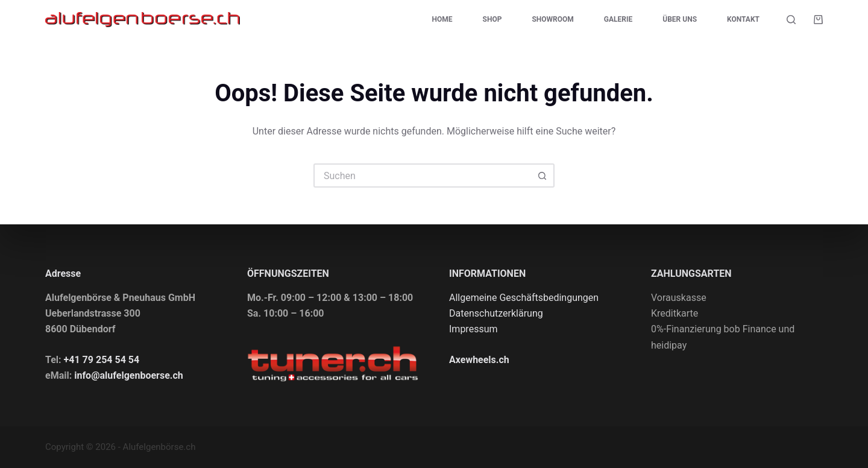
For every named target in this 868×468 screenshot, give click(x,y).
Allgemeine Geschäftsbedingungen (524, 298)
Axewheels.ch (479, 360)
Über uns (680, 19)
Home (442, 19)
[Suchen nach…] (422, 175)
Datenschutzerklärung (496, 313)
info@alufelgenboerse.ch (129, 375)
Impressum (473, 329)
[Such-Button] (542, 175)
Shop (492, 19)
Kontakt (743, 19)
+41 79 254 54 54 (102, 360)
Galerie (618, 19)
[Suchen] (791, 20)
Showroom (552, 19)
